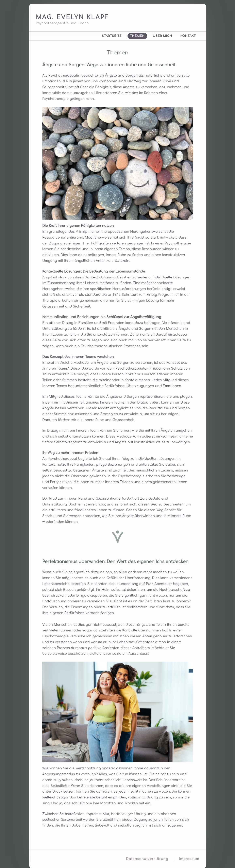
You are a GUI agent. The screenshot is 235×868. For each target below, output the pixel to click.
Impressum (189, 859)
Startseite (112, 36)
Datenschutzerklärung (147, 859)
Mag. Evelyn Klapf (72, 17)
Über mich (162, 36)
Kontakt (188, 36)
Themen (137, 36)
